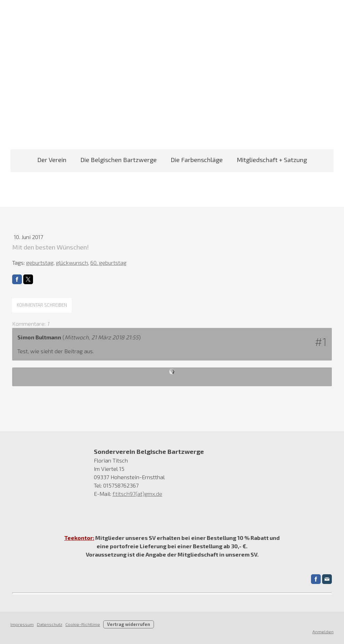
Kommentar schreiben (42, 305)
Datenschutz (50, 624)
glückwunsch (72, 262)
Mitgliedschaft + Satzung (272, 160)
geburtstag (40, 262)
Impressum (22, 624)
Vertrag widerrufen (129, 624)
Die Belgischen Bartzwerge (118, 160)
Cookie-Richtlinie (83, 624)
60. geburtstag (108, 262)
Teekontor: (79, 538)
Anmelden (323, 632)
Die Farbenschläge (197, 160)
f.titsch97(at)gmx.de (137, 494)
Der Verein (52, 160)
